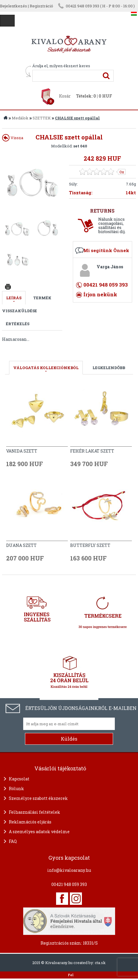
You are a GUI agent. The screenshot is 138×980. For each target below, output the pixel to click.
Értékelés (18, 324)
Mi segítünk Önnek (106, 250)
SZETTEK (42, 118)
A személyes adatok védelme (39, 832)
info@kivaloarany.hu (69, 870)
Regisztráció (41, 6)
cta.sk (100, 963)
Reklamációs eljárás (30, 822)
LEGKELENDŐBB (109, 368)
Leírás (14, 298)
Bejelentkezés (14, 6)
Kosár (65, 96)
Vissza (13, 138)
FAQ (13, 841)
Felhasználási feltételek (34, 812)
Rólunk (16, 789)
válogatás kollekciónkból (46, 368)
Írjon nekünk (100, 294)
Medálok (20, 118)
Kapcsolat (19, 779)
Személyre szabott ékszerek (38, 798)
